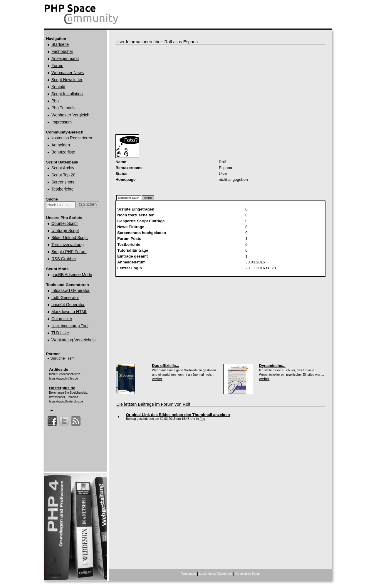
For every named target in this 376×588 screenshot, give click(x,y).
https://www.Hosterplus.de (66, 401)
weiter (157, 379)
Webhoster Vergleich (70, 115)
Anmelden (61, 145)
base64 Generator (68, 305)
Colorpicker (62, 319)
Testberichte (62, 189)
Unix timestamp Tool (70, 326)
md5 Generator (65, 298)
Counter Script (64, 223)
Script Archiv (63, 168)
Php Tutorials (63, 108)
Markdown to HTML (69, 312)
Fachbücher (62, 51)
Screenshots (63, 182)
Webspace (189, 574)
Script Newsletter (67, 80)
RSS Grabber (64, 259)
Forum (57, 66)
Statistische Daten (129, 198)
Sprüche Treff (62, 358)
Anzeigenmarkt (65, 59)
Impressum (62, 122)
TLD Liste (60, 333)
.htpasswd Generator (70, 290)
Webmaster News (68, 73)
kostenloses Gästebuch (215, 574)
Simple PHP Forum (69, 252)
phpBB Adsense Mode (72, 275)
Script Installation (67, 94)
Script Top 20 (63, 175)
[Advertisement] (183, 89)
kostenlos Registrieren (72, 138)
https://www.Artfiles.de (63, 379)
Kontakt (58, 87)
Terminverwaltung (68, 245)
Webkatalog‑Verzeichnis (73, 340)
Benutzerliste (63, 152)
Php (55, 101)
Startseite (60, 44)
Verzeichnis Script (247, 574)
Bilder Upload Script (70, 238)
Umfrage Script (65, 230)
